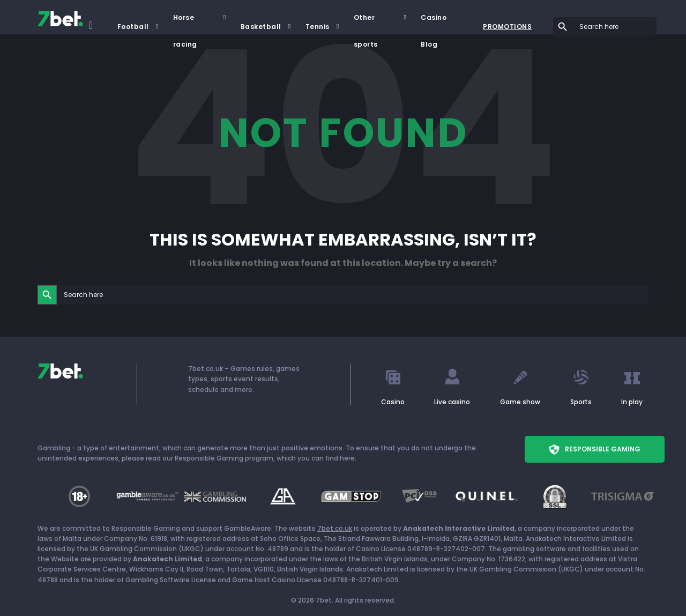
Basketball (261, 27)
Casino (393, 402)
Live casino (452, 402)
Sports (581, 402)
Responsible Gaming (595, 449)
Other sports (366, 22)
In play (632, 402)
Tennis (318, 27)
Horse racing (185, 22)
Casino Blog (434, 22)
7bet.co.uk (335, 528)
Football (133, 27)
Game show (520, 402)
